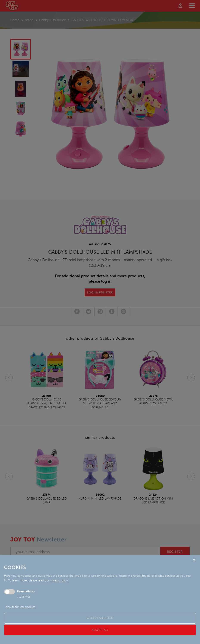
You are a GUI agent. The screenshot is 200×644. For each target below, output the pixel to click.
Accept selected (100, 618)
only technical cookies (20, 607)
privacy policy (59, 580)
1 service (24, 597)
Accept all (100, 630)
